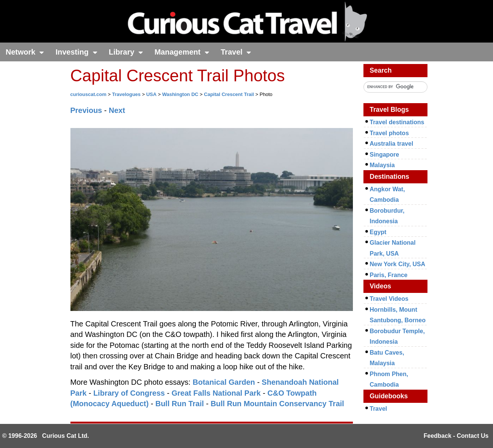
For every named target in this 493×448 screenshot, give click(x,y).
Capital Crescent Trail (229, 94)
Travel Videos (389, 299)
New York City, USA (398, 264)
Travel (236, 52)
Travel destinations (397, 122)
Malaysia (382, 165)
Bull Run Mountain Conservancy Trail (277, 404)
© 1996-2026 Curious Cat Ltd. (46, 436)
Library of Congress (129, 393)
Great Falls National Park (216, 393)
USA (151, 94)
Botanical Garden (224, 382)
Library (126, 52)
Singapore (385, 155)
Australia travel (392, 144)
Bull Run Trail (179, 404)
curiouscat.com (89, 94)
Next (117, 110)
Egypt (378, 232)
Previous (86, 110)
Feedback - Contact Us (456, 436)
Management (182, 52)
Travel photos (389, 133)
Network (25, 52)
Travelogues (126, 94)
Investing (76, 52)
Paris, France (389, 275)
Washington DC (180, 94)
